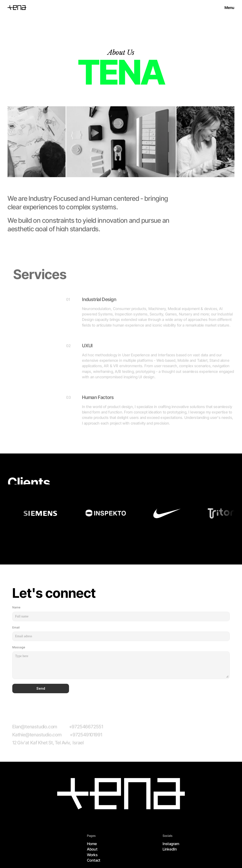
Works (92, 855)
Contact (94, 860)
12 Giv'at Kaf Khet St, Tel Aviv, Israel (48, 745)
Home (92, 844)
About (92, 849)
